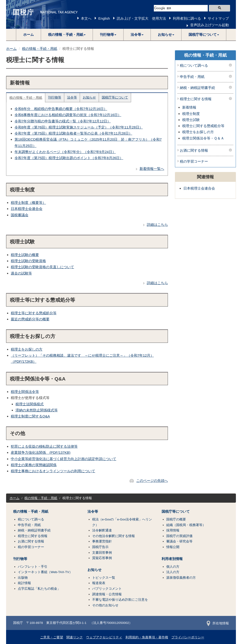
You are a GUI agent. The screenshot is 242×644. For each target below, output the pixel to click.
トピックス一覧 (104, 578)
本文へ (86, 18)
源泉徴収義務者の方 (181, 578)
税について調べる (194, 66)
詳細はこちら (157, 225)
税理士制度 (191, 114)
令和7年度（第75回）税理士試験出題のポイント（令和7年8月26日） (69, 158)
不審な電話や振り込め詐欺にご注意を (120, 600)
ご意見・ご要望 (52, 637)
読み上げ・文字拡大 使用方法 (141, 18)
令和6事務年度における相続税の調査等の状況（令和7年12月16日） (68, 115)
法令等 (72, 97)
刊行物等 (55, 97)
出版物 (23, 578)
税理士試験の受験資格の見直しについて (42, 267)
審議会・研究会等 (179, 541)
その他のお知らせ (105, 605)
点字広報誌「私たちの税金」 (39, 589)
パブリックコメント (107, 589)
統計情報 (24, 583)
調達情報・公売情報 (107, 594)
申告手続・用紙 (192, 77)
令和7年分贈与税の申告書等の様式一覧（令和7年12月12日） (63, 121)
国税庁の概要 (176, 519)
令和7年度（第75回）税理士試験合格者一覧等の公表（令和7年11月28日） (73, 133)
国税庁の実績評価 (179, 536)
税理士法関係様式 (30, 404)
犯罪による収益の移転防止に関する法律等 (44, 446)
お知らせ (89, 97)
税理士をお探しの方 (27, 349)
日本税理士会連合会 (27, 209)
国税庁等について (115, 97)
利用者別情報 (172, 559)
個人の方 (173, 567)
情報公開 (173, 547)
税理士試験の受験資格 (28, 261)
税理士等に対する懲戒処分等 (34, 313)
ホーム (28, 35)
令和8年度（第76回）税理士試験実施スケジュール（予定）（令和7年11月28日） (79, 127)
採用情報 (173, 530)
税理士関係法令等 (25, 392)
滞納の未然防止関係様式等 (37, 410)
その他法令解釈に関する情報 (113, 536)
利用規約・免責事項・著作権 (147, 637)
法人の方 (173, 572)
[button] (67, 35)
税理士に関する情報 (196, 99)
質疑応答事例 (102, 558)
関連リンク (75, 637)
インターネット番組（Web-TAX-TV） (45, 572)
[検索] (181, 8)
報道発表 (99, 583)
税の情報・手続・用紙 (40, 49)
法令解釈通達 (102, 530)
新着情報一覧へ (152, 169)
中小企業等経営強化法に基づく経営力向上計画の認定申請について (64, 459)
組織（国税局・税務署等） (186, 525)
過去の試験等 (21, 273)
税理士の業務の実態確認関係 (34, 465)
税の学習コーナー (194, 161)
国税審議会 (20, 215)
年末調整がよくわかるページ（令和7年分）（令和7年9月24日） (65, 152)
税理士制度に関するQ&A (30, 416)
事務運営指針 (102, 541)
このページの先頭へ (152, 481)
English (104, 18)
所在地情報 (218, 623)
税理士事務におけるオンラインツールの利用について (53, 471)
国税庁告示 (100, 547)
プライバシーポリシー (188, 637)
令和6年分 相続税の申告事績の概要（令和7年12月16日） (61, 109)
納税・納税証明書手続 (197, 88)
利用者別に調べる (187, 18)
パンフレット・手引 (33, 567)
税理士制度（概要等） (28, 203)
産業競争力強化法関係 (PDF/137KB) (41, 452)
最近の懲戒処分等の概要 (30, 319)
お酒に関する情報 (194, 150)
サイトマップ (218, 18)
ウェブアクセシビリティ (104, 637)
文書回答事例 (102, 553)
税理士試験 (191, 120)
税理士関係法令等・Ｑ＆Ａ (203, 138)
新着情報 (189, 107)
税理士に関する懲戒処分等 (203, 126)
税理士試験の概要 (25, 255)
